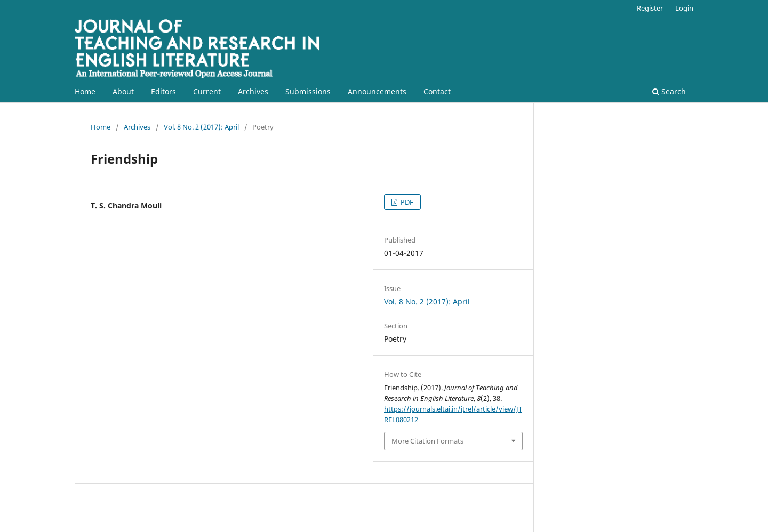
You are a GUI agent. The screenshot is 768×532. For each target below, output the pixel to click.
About (123, 91)
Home (85, 91)
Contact (437, 91)
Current (207, 91)
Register (650, 8)
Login (684, 8)
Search (669, 91)
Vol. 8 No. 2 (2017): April (201, 127)
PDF (406, 202)
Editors (163, 91)
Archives (253, 91)
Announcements (377, 91)
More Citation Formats (427, 441)
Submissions (308, 91)
